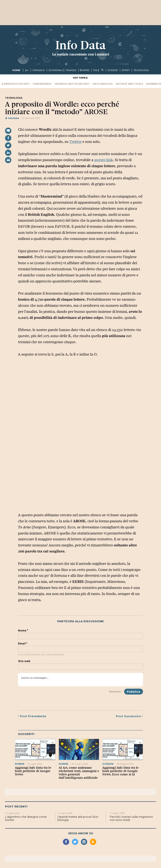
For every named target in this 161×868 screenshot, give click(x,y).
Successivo (129, 716)
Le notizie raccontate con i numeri (81, 54)
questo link (103, 160)
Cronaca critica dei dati (72, 84)
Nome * (23, 631)
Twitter (75, 142)
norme (85, 70)
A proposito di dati (16, 84)
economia (55, 70)
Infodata (12, 118)
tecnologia (141, 70)
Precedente (32, 716)
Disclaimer (115, 692)
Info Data (80, 45)
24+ (27, 70)
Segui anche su (81, 833)
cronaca (39, 70)
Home (16, 70)
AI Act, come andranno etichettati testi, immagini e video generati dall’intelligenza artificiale (79, 773)
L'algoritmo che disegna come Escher (26, 818)
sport (126, 70)
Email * (23, 644)
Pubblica (134, 692)
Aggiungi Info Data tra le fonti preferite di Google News (33, 771)
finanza (71, 70)
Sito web (24, 661)
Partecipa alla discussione (80, 621)
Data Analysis (103, 84)
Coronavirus (42, 84)
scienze (113, 70)
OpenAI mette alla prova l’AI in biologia (78, 818)
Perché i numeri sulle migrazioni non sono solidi (131, 818)
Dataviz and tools (129, 84)
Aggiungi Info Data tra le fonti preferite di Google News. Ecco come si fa (120, 771)
